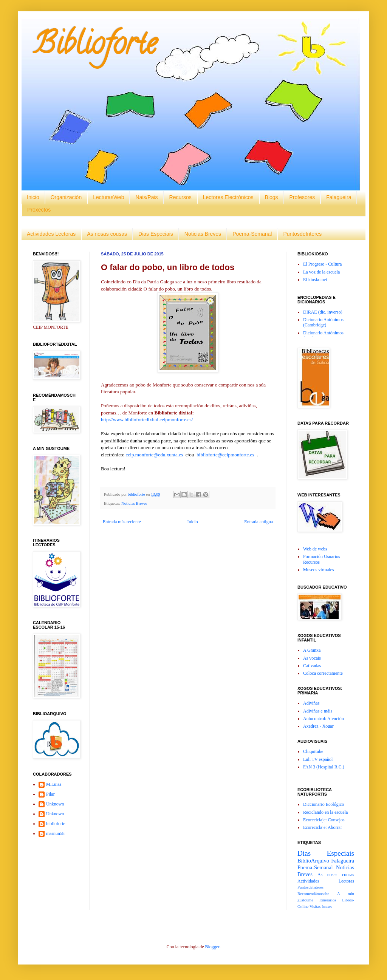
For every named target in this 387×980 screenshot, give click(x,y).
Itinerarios (328, 900)
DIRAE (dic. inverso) (323, 312)
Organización (66, 197)
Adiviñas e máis (318, 711)
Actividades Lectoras (51, 234)
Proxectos (39, 210)
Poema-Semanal (252, 234)
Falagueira (339, 197)
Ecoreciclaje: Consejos (324, 820)
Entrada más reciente (122, 522)
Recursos (180, 197)
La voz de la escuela (321, 272)
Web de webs (315, 549)
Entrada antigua (259, 522)
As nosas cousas (107, 234)
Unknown (55, 804)
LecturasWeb (108, 197)
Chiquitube (313, 751)
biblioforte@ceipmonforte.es (225, 455)
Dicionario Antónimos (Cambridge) (323, 322)
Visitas (315, 906)
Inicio (33, 197)
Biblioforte (95, 47)
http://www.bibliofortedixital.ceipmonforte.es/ (147, 420)
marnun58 (55, 833)
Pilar (50, 794)
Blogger (212, 947)
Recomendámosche (313, 893)
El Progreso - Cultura (322, 264)
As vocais (312, 658)
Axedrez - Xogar (318, 726)
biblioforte (56, 824)
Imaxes (327, 907)
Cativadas (312, 666)
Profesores (302, 197)
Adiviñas (311, 703)
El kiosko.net (315, 280)
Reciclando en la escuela (325, 812)
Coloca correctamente (323, 673)
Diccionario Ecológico (324, 804)
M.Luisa (54, 784)
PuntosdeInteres (302, 234)
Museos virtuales (319, 570)
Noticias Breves (203, 234)
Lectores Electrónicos (228, 197)
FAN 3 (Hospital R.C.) (324, 767)
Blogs (272, 197)
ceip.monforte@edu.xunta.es (155, 455)
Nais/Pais (146, 197)
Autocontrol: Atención (324, 719)
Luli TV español (318, 759)
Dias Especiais (156, 234)
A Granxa (312, 650)
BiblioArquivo (313, 861)
